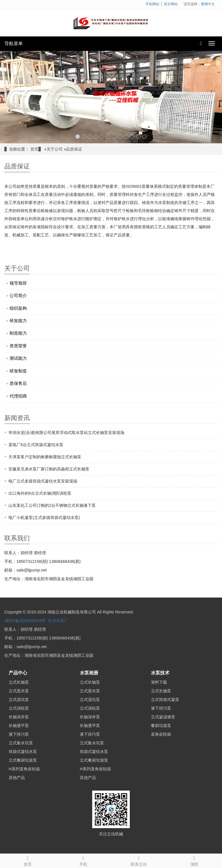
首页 (34, 149)
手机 (83, 860)
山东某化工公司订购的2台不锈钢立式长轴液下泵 (52, 505)
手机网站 (152, 4)
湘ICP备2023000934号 (25, 621)
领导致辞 (18, 283)
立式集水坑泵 (21, 743)
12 (144, 137)
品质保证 (74, 149)
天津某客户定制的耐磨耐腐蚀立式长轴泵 (45, 457)
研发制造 (18, 371)
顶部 (194, 860)
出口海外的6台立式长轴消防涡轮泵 (40, 493)
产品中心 (18, 673)
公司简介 (18, 295)
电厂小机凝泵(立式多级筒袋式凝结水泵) (44, 518)
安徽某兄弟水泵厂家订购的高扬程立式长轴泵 (49, 469)
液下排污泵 (19, 734)
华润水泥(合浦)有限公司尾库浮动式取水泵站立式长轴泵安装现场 (66, 433)
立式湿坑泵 (19, 700)
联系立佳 (139, 860)
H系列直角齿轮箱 (24, 769)
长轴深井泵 (19, 717)
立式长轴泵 (19, 682)
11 (138, 137)
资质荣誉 (18, 346)
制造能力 (18, 333)
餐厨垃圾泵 (161, 726)
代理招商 (18, 396)
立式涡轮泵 (19, 708)
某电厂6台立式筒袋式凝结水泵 (36, 445)
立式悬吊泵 (19, 691)
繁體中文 (208, 4)
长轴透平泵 (19, 726)
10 (132, 137)
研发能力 (18, 321)
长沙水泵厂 (58, 621)
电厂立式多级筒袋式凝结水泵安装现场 (43, 481)
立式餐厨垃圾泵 (23, 760)
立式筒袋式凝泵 (165, 700)
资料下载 (159, 682)
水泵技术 (160, 673)
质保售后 (18, 383)
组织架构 (18, 308)
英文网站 (171, 4)
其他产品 (17, 778)
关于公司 (55, 149)
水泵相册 (89, 673)
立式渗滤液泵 (163, 717)
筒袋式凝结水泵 (23, 752)
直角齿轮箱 (161, 734)
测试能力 (18, 358)
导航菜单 (14, 43)
